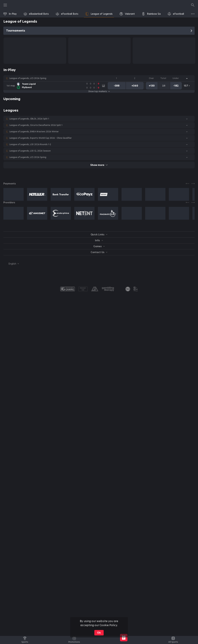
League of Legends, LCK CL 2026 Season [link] (30, 151)
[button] (99, 78)
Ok (99, 633)
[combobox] (11, 264)
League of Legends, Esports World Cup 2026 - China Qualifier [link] (41, 138)
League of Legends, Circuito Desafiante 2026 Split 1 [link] (36, 125)
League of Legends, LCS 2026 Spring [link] (28, 78)
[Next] (193, 184)
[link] (10, 14)
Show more (99, 165)
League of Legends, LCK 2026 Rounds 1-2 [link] (30, 144)
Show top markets (99, 91)
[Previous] (188, 184)
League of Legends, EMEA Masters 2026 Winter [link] (34, 132)
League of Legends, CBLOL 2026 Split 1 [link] (29, 119)
